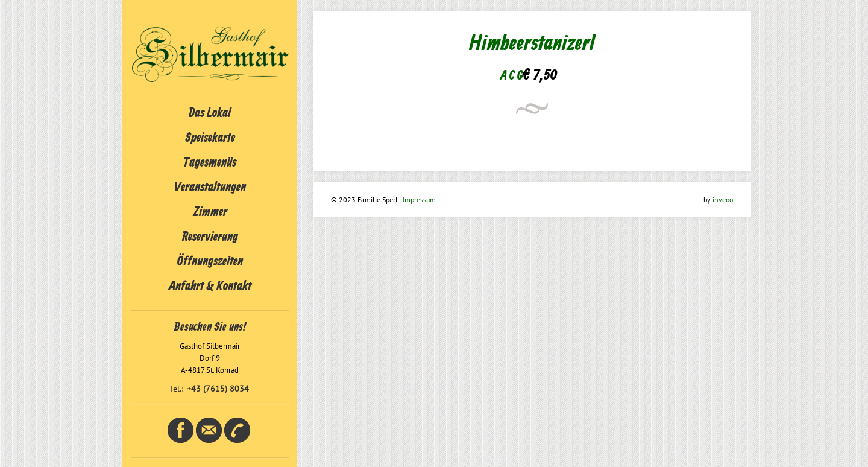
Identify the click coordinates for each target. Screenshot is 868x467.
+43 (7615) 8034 (218, 389)
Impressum (419, 199)
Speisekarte (210, 138)
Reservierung (210, 237)
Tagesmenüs (210, 163)
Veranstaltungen (210, 188)
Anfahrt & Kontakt (210, 287)
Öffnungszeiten (210, 262)
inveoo (723, 199)
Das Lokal (210, 113)
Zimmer (210, 212)
